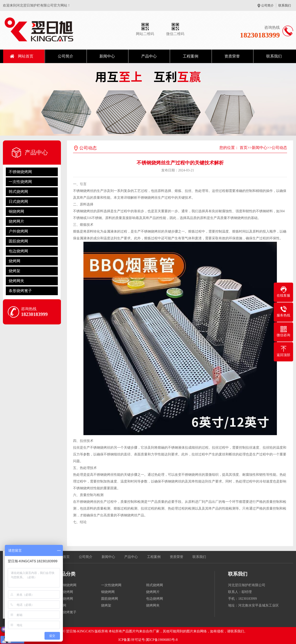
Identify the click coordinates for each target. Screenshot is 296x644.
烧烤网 (15, 261)
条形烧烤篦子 (20, 291)
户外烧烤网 (18, 231)
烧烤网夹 (16, 281)
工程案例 (191, 56)
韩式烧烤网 (18, 192)
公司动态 (279, 148)
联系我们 (285, 5)
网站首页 (26, 56)
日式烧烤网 (18, 201)
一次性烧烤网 (20, 182)
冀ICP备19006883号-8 (162, 640)
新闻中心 (107, 56)
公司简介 (267, 5)
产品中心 (149, 56)
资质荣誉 (232, 56)
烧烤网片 (16, 221)
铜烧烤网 (16, 211)
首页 (244, 148)
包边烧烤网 (18, 251)
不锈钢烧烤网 (20, 172)
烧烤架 (15, 271)
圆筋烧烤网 (18, 241)
